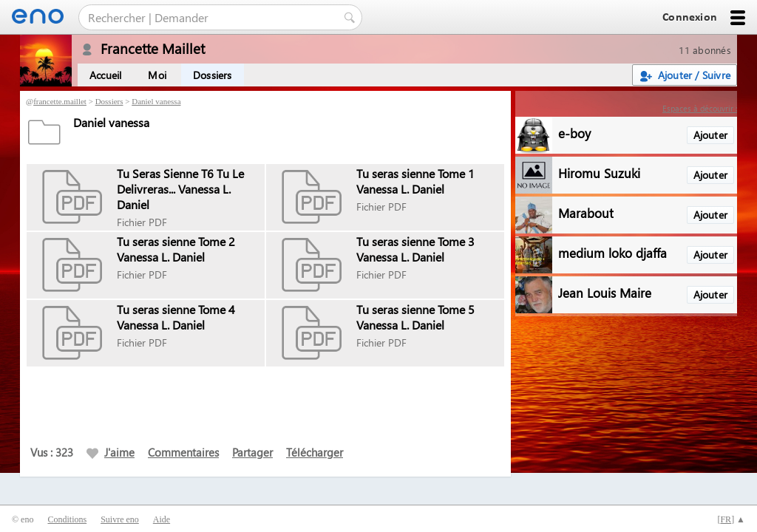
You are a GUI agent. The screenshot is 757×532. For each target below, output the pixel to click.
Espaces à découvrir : (700, 108)
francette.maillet (60, 101)
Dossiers (213, 75)
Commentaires (183, 452)
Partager (252, 452)
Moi (157, 75)
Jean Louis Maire (605, 292)
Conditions (67, 519)
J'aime (111, 452)
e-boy (574, 133)
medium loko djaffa (612, 252)
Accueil (105, 75)
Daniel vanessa (156, 101)
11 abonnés (705, 50)
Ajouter (710, 135)
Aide (162, 519)
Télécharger (315, 452)
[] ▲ (731, 519)
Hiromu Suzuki (599, 173)
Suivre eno (120, 519)
